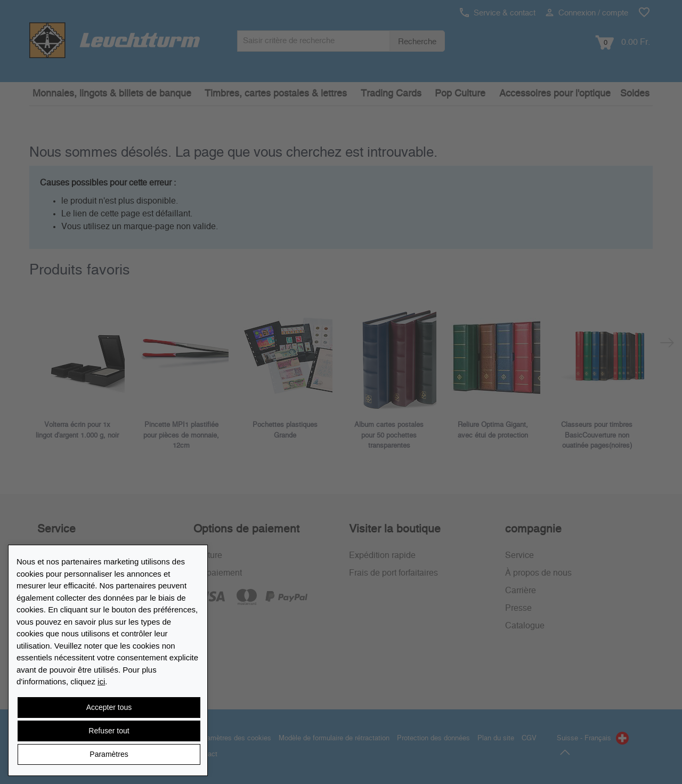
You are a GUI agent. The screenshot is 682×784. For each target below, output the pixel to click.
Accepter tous (109, 707)
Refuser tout (109, 731)
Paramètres (109, 754)
